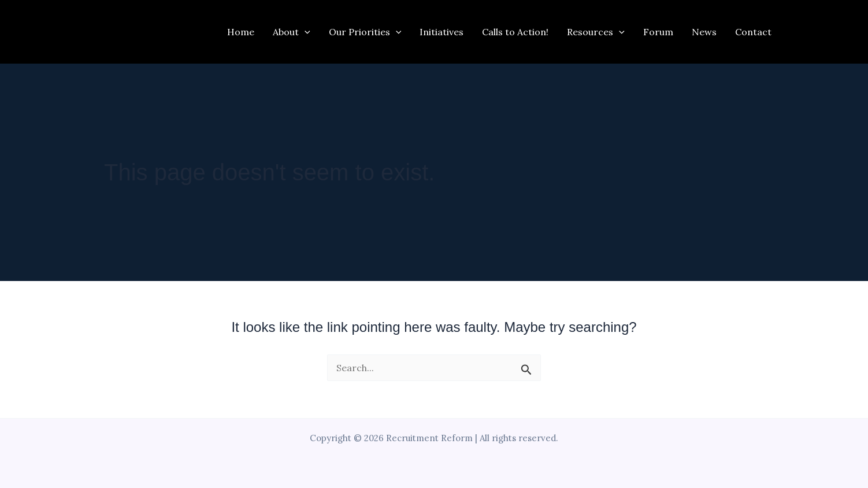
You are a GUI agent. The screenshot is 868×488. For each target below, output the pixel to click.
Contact (753, 32)
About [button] (292, 32)
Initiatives (442, 32)
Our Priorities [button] (365, 32)
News (704, 32)
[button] (305, 32)
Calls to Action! (515, 32)
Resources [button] (596, 32)
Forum (658, 32)
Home (241, 32)
